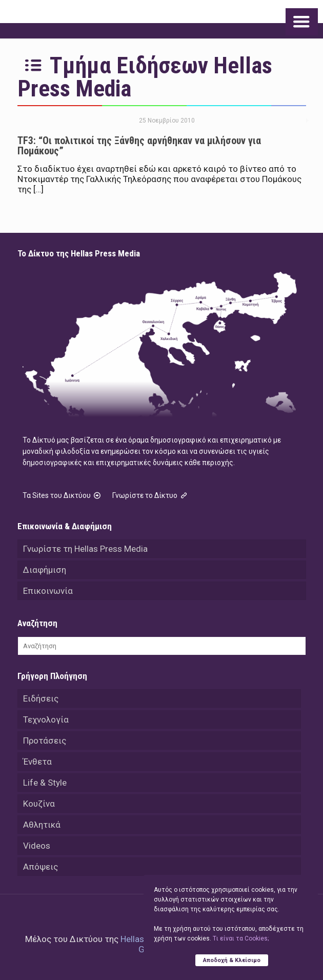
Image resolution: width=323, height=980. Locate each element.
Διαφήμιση (45, 570)
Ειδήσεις (41, 698)
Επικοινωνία (48, 591)
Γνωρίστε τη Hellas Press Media (85, 549)
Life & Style (45, 783)
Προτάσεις (45, 741)
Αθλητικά (42, 825)
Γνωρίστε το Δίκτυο (151, 495)
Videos (37, 846)
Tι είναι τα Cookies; (241, 938)
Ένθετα (37, 762)
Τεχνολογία (46, 719)
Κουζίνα (39, 804)
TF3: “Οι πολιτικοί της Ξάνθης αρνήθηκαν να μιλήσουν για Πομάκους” (139, 146)
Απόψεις (41, 867)
